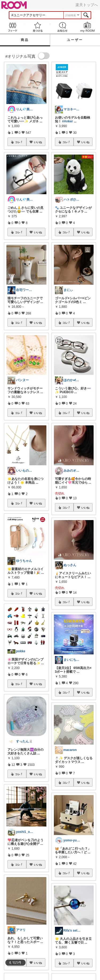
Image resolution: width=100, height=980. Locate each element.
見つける (38, 27)
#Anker (68, 121)
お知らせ (63, 27)
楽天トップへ (87, 5)
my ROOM (87, 27)
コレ (19, 142)
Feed (13, 27)
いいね (38, 142)
